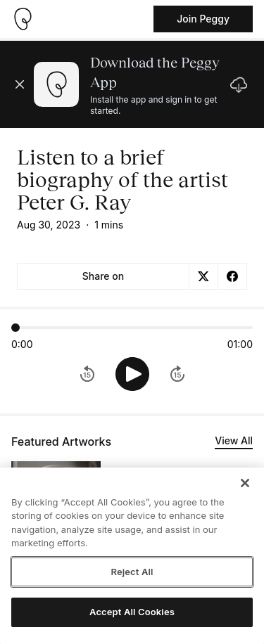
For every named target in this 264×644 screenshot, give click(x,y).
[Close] (245, 483)
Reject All (132, 572)
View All (234, 440)
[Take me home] (23, 19)
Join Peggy (203, 19)
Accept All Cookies (132, 612)
